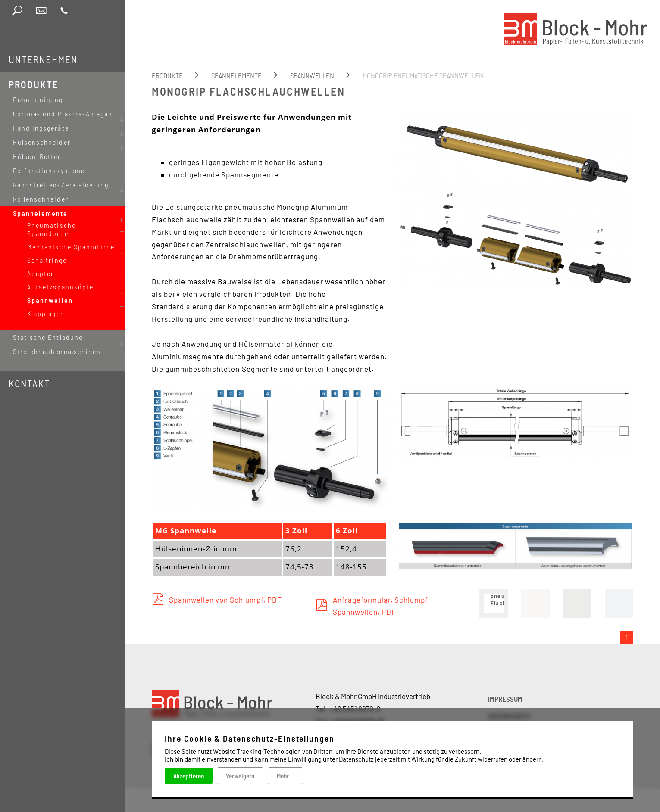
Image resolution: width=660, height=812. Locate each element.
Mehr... (285, 776)
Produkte (34, 84)
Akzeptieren (189, 776)
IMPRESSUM (505, 699)
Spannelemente (236, 75)
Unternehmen (43, 59)
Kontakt (29, 359)
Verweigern (240, 776)
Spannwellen (312, 75)
